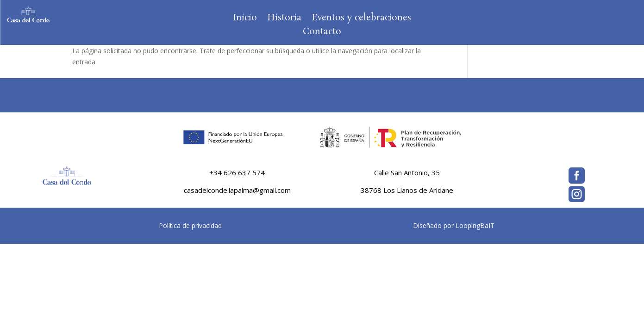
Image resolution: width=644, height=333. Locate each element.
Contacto (322, 33)
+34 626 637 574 (237, 173)
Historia (284, 19)
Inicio (245, 19)
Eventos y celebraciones (361, 19)
